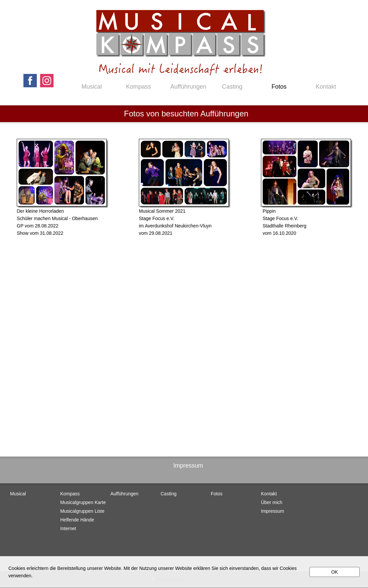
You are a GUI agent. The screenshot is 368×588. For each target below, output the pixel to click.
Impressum (188, 466)
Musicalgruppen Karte (83, 502)
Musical (91, 87)
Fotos (279, 87)
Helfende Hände (77, 520)
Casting (232, 87)
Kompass (138, 87)
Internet (68, 528)
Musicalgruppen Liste (82, 511)
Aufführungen (185, 87)
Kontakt (326, 87)
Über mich (272, 502)
